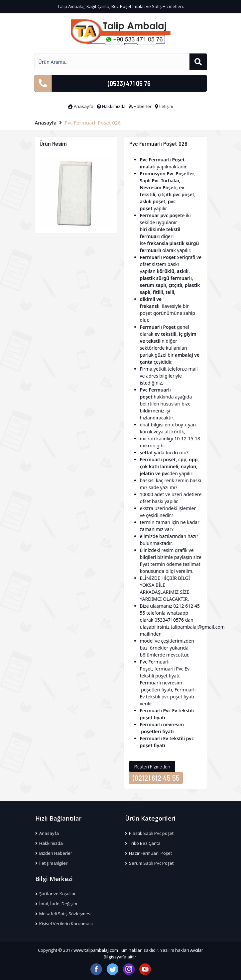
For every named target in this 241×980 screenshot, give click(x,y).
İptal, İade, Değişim (56, 904)
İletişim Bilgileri (52, 863)
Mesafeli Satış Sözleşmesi (63, 914)
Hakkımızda (111, 106)
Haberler (140, 106)
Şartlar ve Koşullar (56, 894)
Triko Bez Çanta (143, 843)
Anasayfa (81, 106)
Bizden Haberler (54, 853)
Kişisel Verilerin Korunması (64, 924)
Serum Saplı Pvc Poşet (149, 863)
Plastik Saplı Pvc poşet (149, 833)
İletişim (164, 106)
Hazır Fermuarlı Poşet (149, 853)
